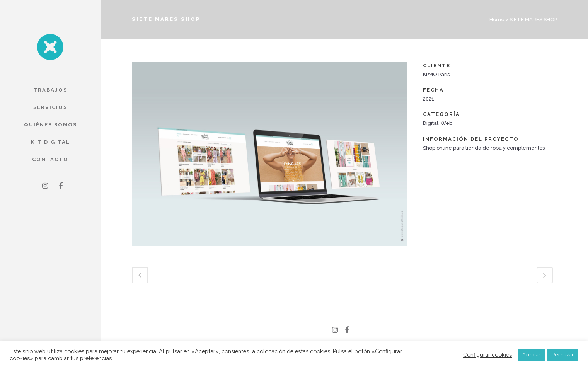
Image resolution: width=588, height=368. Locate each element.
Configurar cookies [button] (487, 355)
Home (497, 20)
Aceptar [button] (531, 355)
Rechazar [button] (563, 355)
